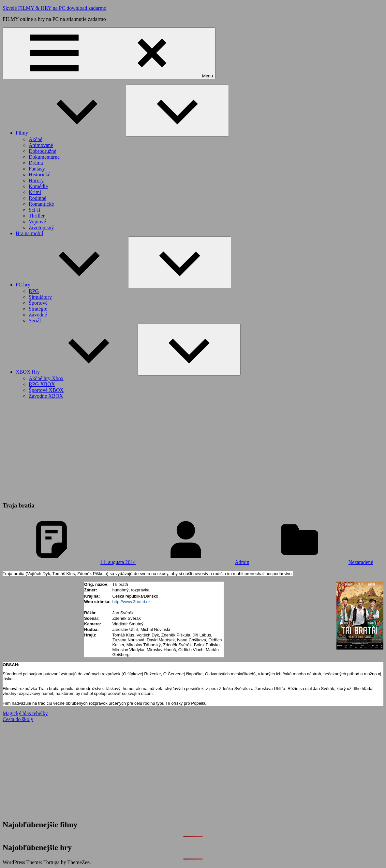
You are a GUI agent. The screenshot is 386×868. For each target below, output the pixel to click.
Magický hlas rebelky (25, 713)
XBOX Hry (77, 372)
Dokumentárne (44, 157)
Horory (36, 180)
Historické (40, 175)
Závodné (38, 315)
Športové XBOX (46, 390)
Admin (242, 562)
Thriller (37, 216)
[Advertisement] (193, 450)
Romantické (41, 204)
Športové (38, 303)
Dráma (36, 163)
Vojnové (37, 222)
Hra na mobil (29, 233)
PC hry (72, 285)
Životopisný (41, 227)
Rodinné (37, 198)
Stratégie (38, 309)
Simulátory (40, 297)
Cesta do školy (18, 719)
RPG (34, 291)
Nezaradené (361, 562)
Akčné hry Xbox (46, 378)
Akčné (36, 139)
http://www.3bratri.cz (131, 602)
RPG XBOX (42, 384)
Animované (41, 145)
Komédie (38, 186)
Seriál (35, 321)
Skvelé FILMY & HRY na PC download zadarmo (54, 8)
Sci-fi (35, 210)
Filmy (71, 133)
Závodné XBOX (46, 396)
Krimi (35, 192)
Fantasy (37, 169)
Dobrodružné (42, 151)
